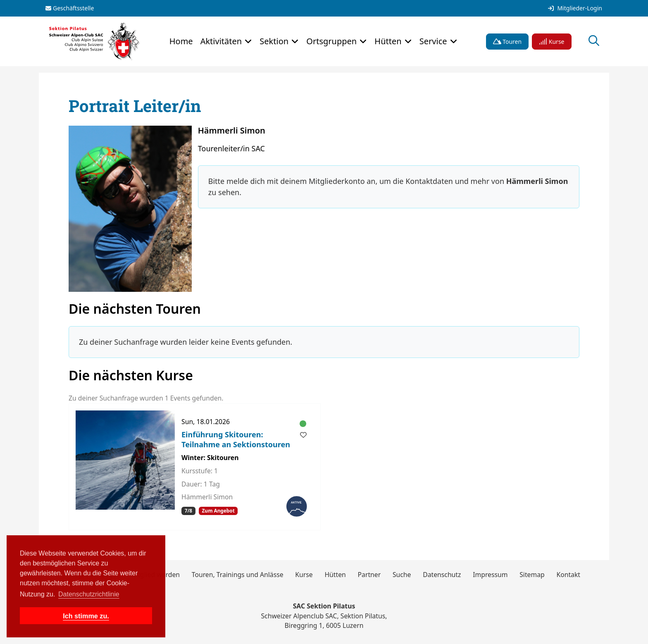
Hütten (335, 575)
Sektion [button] (275, 41)
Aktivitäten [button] (222, 41)
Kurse (552, 42)
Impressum (490, 575)
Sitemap (532, 575)
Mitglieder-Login (575, 8)
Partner (369, 575)
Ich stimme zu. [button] (86, 616)
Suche (402, 575)
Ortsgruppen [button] (332, 41)
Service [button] (434, 41)
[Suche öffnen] (594, 42)
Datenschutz (442, 575)
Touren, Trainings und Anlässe (238, 575)
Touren (507, 42)
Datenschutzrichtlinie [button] (89, 594)
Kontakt (568, 575)
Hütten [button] (389, 41)
